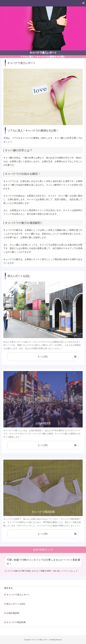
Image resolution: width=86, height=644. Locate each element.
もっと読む (43, 357)
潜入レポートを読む (16, 604)
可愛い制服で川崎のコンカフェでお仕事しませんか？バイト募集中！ (42, 562)
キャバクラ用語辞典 (16, 622)
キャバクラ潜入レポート (43, 53)
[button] (43, 3)
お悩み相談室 (13, 613)
